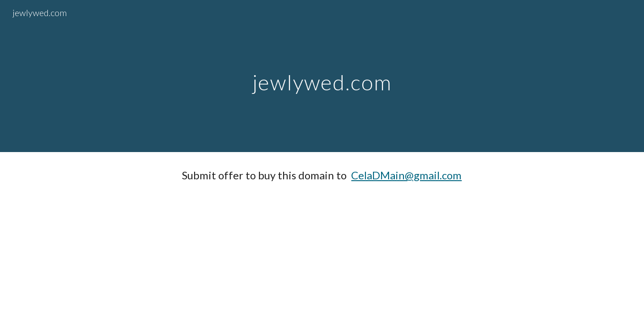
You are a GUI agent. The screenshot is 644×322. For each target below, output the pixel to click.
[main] (322, 76)
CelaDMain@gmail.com (406, 175)
